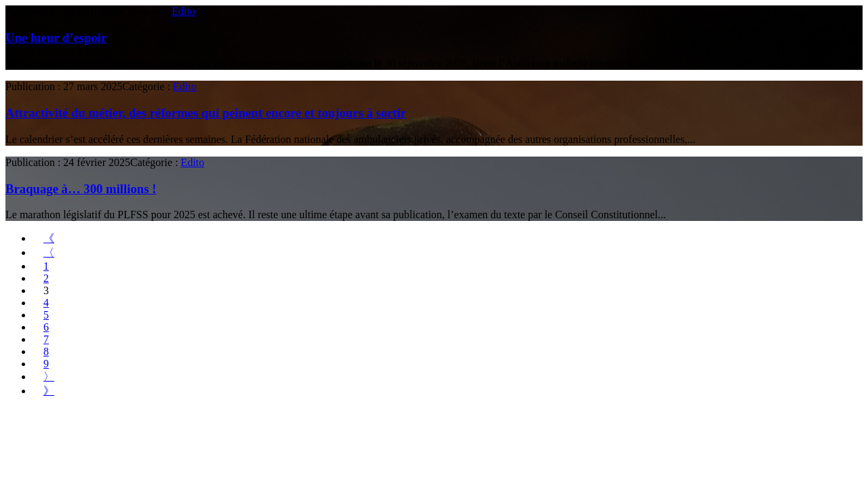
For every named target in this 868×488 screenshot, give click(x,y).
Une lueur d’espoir (56, 38)
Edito (183, 11)
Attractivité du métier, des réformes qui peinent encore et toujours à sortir (206, 113)
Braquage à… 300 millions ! (81, 189)
